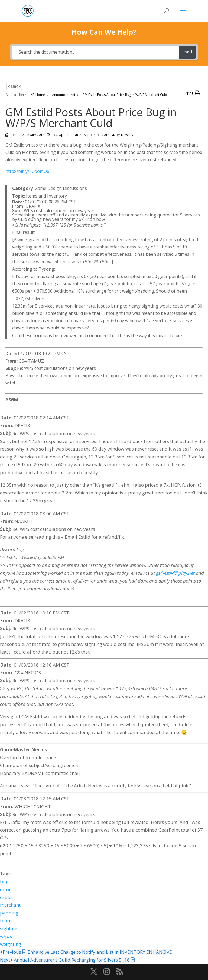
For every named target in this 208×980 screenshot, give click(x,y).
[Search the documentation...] (95, 52)
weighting (11, 944)
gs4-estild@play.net (175, 573)
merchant (10, 905)
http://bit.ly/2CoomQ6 (27, 171)
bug (4, 882)
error (5, 889)
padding (9, 913)
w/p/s (6, 936)
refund (7, 921)
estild (6, 897)
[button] (192, 93)
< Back (14, 86)
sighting (9, 928)
